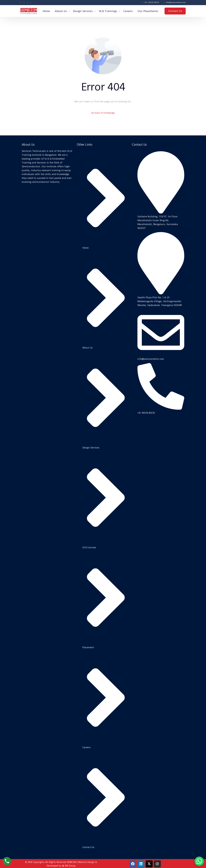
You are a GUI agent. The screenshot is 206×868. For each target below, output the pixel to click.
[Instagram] (27, 2)
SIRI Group (70, 865)
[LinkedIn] (31, 2)
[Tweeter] (24, 2)
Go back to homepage (103, 113)
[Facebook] (21, 2)
